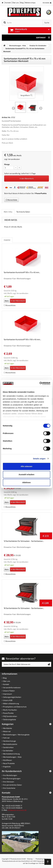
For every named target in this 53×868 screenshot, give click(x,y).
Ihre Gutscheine (9, 788)
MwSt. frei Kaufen (10, 710)
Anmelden (46, 3)
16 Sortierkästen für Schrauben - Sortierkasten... (24, 608)
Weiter (41, 108)
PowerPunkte (41, 193)
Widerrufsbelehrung (11, 703)
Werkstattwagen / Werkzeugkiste (16, 735)
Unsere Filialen (9, 691)
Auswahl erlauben (26, 474)
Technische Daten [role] (23, 212)
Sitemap (30, 859)
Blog (22, 3)
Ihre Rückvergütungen (12, 778)
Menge (7, 164)
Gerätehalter (8, 751)
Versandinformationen (12, 687)
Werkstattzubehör (10, 744)
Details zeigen (39, 459)
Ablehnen (26, 482)
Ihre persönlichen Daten (12, 785)
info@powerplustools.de (17, 810)
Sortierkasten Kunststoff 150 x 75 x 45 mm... (22, 272)
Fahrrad (6, 738)
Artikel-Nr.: (6, 117)
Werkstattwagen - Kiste (12, 757)
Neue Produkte (9, 763)
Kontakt (8, 3)
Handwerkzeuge (9, 741)
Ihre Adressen (9, 782)
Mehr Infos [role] (8, 212)
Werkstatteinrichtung (11, 754)
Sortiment (43, 38)
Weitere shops (30, 3)
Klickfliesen (7, 760)
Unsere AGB (8, 700)
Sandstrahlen (8, 747)
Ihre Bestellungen (10, 775)
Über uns (16, 3)
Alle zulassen (26, 466)
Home (3, 3)
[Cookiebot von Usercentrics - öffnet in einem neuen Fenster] (39, 383)
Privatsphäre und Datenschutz (15, 707)
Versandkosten (14, 159)
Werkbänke (8, 728)
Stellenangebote (10, 719)
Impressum (7, 694)
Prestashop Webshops (43, 859)
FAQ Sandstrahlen (10, 716)
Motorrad (7, 731)
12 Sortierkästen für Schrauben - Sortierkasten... (24, 541)
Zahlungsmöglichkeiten (12, 697)
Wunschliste (12, 200)
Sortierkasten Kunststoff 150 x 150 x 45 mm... (22, 339)
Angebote (7, 767)
